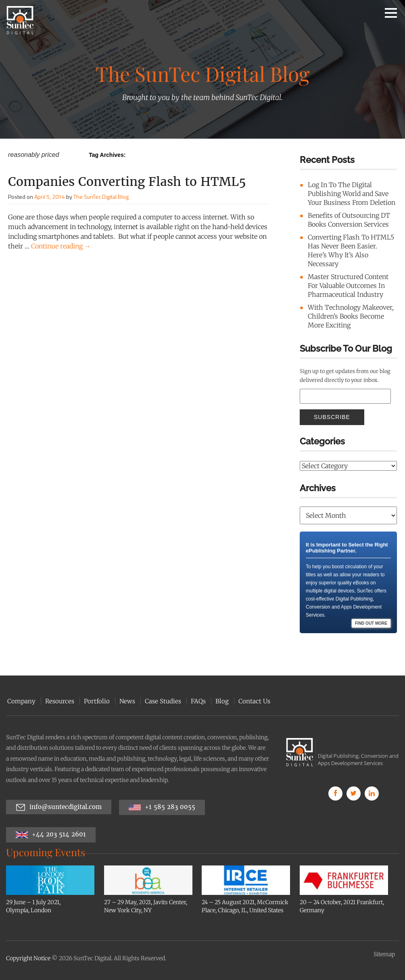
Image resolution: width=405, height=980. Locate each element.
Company (20, 701)
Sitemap (384, 954)
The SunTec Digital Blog (101, 197)
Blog (221, 701)
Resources (58, 701)
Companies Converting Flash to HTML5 (127, 181)
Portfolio (96, 701)
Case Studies (162, 701)
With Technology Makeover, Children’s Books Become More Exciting (351, 316)
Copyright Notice (28, 958)
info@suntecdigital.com (59, 807)
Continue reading (61, 246)
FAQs (197, 701)
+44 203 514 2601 (51, 835)
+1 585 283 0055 (162, 807)
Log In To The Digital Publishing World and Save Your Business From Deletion (352, 194)
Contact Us (253, 701)
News (126, 701)
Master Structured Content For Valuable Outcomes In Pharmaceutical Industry (348, 286)
